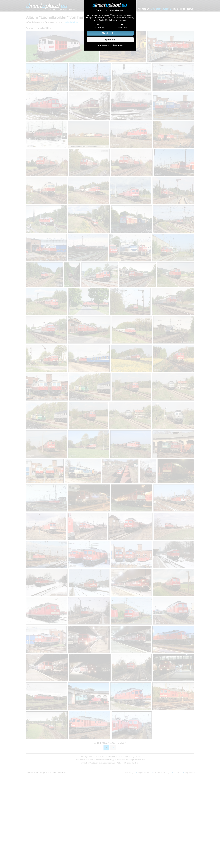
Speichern (110, 40)
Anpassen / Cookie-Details (111, 45)
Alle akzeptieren (110, 33)
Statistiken (123, 27)
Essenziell (99, 27)
